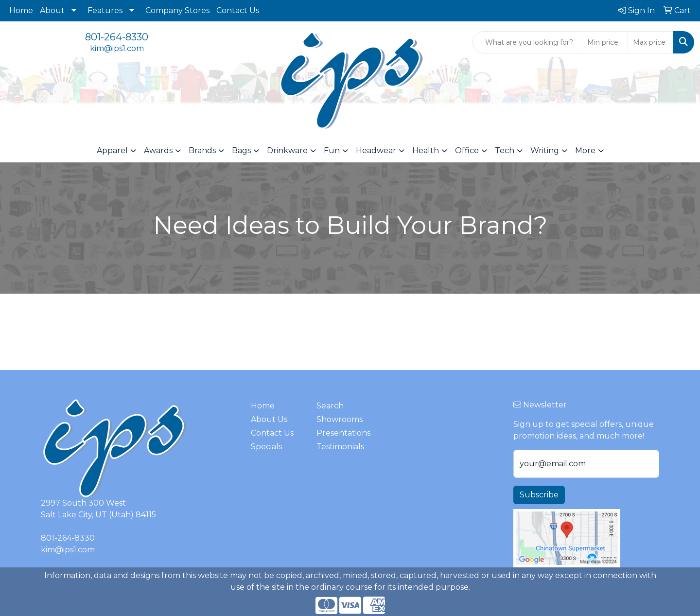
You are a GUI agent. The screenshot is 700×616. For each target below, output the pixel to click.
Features (105, 10)
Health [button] (426, 150)
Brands (202, 150)
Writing (545, 150)
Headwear (376, 150)
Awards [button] (158, 150)
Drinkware (287, 150)
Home (21, 10)
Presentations (343, 433)
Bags (241, 150)
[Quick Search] (527, 42)
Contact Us (238, 10)
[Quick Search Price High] (651, 42)
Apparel (112, 150)
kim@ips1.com (117, 48)
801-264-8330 (117, 37)
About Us (269, 419)
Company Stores (177, 10)
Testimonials (340, 447)
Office (467, 150)
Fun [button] (332, 150)
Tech (505, 150)
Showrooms (340, 419)
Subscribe (539, 495)
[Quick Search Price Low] (605, 42)
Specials (266, 447)
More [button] (585, 150)
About (52, 10)
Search (330, 406)
